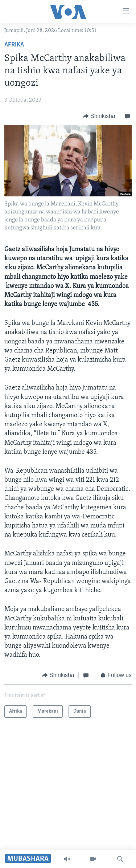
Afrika (14, 45)
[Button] (99, 116)
